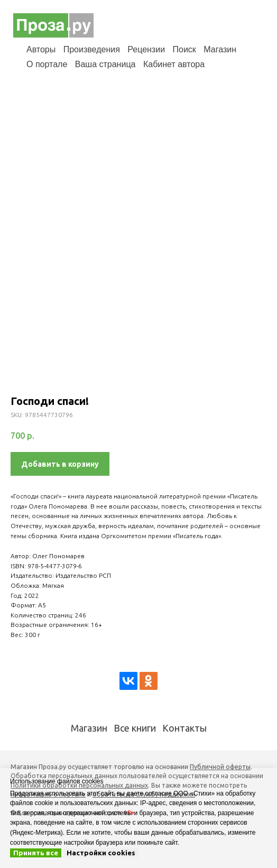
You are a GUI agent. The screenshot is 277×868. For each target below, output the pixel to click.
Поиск (184, 49)
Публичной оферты (220, 767)
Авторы (41, 49)
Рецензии (146, 49)
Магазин (220, 49)
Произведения (92, 49)
